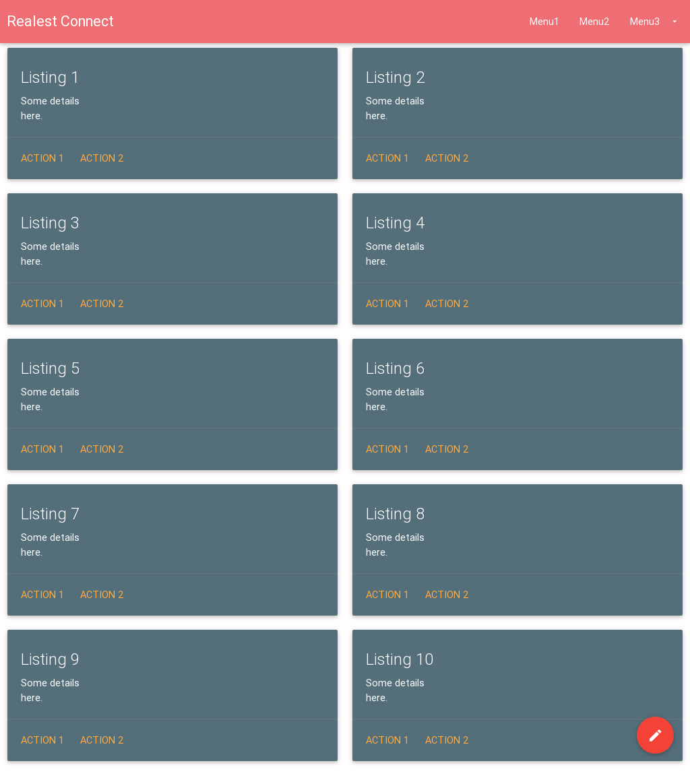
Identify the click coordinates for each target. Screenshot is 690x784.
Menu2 (595, 21)
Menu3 (655, 22)
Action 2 (102, 158)
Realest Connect (60, 21)
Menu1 (544, 21)
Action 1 (42, 158)
